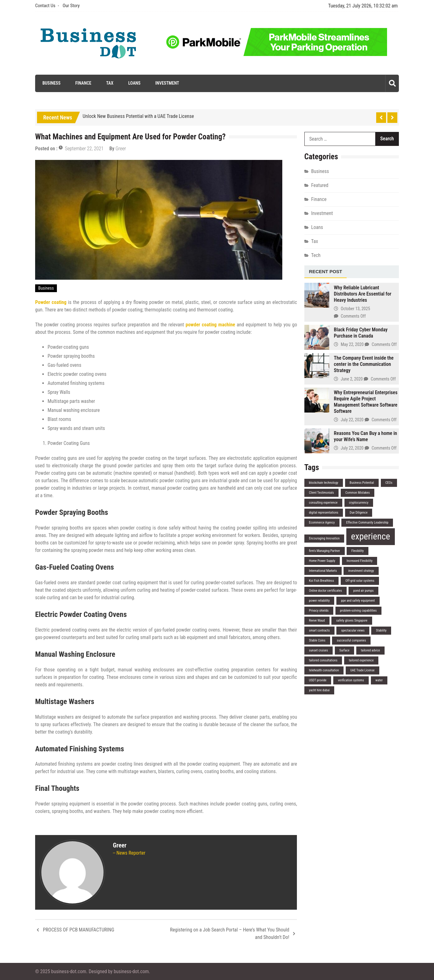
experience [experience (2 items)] (371, 536)
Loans (134, 83)
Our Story (71, 6)
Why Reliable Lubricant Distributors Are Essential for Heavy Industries (363, 294)
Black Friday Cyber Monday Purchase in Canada (361, 333)
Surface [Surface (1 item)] (344, 650)
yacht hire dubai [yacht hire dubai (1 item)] (319, 690)
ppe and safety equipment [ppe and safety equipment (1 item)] (358, 601)
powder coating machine (210, 325)
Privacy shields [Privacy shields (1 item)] (319, 611)
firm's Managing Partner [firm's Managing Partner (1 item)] (325, 551)
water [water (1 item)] (379, 680)
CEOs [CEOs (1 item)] (389, 483)
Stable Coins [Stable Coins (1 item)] (317, 640)
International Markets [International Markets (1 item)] (323, 571)
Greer (121, 149)
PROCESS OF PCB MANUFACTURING (78, 930)
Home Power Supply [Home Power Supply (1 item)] (322, 561)
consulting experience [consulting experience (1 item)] (323, 503)
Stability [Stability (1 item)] (381, 630)
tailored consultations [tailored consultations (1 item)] (323, 660)
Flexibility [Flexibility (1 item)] (358, 551)
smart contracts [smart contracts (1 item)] (319, 630)
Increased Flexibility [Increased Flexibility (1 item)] (360, 561)
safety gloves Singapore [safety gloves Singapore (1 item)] (352, 621)
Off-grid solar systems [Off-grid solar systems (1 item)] (360, 581)
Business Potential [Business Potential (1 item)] (362, 483)
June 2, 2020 (352, 379)
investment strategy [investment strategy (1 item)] (361, 571)
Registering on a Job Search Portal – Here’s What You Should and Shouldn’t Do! (230, 933)
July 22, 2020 (352, 420)
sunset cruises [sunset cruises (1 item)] (319, 650)
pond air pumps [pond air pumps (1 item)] (363, 591)
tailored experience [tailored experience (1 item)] (361, 660)
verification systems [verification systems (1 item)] (351, 680)
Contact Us (45, 6)
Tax (109, 83)
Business (50, 83)
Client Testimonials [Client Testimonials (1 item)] (321, 493)
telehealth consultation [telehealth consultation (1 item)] (324, 670)
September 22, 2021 (84, 149)
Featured (320, 185)
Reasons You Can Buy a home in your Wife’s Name (365, 436)
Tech (316, 255)
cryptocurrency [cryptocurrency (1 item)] (359, 503)
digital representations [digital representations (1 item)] (324, 513)
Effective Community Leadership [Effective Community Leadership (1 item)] (367, 523)
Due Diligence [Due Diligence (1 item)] (359, 513)
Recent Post (326, 271)
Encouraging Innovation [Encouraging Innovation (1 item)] (324, 538)
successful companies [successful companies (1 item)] (351, 640)
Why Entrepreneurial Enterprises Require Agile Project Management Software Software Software (366, 402)
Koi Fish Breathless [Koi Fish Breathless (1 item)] (321, 581)
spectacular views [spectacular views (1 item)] (353, 630)
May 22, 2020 (352, 344)
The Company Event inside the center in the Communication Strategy (364, 364)
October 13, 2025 (355, 309)
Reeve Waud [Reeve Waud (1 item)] (317, 621)
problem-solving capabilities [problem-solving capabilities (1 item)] (358, 611)
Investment (167, 83)
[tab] (326, 272)
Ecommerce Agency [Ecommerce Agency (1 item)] (322, 523)
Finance (82, 83)
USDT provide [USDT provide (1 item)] (318, 680)
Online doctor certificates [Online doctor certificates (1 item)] (325, 591)
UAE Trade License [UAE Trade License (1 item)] (362, 670)
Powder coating (51, 302)
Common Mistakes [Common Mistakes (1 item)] (358, 493)
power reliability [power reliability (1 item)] (319, 601)
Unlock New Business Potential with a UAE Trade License (138, 116)
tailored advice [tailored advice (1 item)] (371, 650)
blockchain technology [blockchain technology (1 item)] (324, 483)
